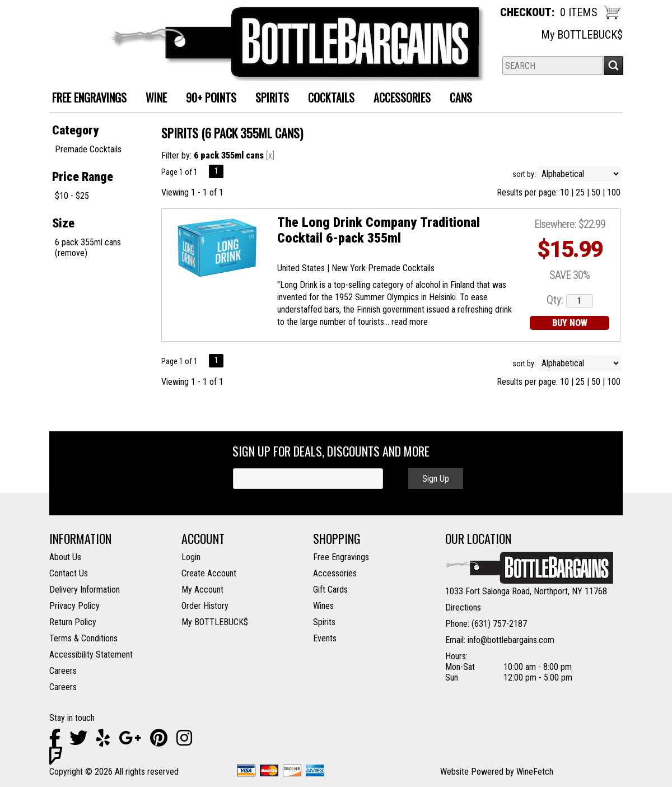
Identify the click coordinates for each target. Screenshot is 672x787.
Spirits (268, 99)
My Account (202, 590)
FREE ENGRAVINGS (89, 97)
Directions (463, 607)
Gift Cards (330, 590)
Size (63, 223)
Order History (205, 606)
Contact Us (69, 573)
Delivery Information (85, 590)
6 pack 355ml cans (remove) (88, 248)
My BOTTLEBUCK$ (582, 35)
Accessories (398, 99)
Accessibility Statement (91, 655)
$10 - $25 (72, 196)
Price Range (83, 177)
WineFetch (535, 772)
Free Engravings (341, 557)
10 (564, 192)
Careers (63, 671)
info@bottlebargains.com (511, 640)
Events (325, 638)
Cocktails (327, 99)
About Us (65, 557)
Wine (152, 99)
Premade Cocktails (88, 149)
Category (75, 130)
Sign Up (436, 479)
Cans (457, 99)
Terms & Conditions (83, 638)
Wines (323, 606)
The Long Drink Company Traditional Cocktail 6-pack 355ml (379, 230)
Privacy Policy (74, 606)
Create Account (209, 573)
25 (580, 192)
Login (191, 557)
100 (614, 192)
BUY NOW (570, 323)
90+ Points (211, 97)
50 (596, 192)
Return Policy (73, 622)
